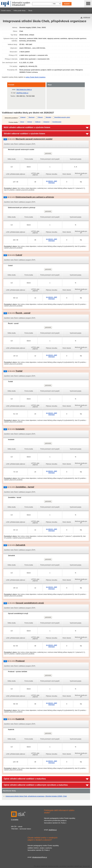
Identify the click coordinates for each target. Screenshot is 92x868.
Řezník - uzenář (23, 313)
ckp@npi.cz (53, 830)
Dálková (38, 122)
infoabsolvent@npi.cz (40, 857)
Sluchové (32, 117)
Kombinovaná (57, 122)
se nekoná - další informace (51, 182)
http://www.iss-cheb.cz (24, 89)
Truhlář (19, 371)
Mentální (49, 117)
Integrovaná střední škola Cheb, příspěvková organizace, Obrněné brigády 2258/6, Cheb (36, 796)
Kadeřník (20, 719)
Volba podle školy (19, 11)
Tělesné (40, 117)
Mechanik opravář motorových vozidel (34, 139)
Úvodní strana (6, 11)
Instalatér (20, 429)
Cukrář (19, 255)
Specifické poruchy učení (62, 117)
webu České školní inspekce (36, 77)
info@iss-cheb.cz (22, 93)
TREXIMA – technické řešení (21, 829)
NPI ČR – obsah (17, 827)
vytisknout (87, 17)
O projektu (15, 820)
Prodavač (20, 661)
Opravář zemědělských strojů (30, 603)
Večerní (30, 122)
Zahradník (20, 545)
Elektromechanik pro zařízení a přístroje (35, 197)
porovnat (48, 153)
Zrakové (23, 117)
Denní (22, 122)
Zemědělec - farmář (25, 487)
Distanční (47, 122)
